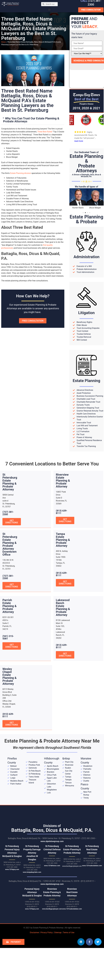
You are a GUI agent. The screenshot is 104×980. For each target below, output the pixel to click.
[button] (49, 9)
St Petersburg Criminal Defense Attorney (52, 849)
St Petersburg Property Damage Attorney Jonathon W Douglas (32, 853)
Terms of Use (69, 932)
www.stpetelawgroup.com (52, 841)
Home (3, 42)
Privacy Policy (47, 932)
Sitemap (58, 932)
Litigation (86, 313)
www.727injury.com (12, 869)
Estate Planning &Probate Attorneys (86, 163)
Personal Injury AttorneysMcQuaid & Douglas (32, 892)
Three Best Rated (45, 132)
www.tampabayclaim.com (32, 872)
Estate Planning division (21, 173)
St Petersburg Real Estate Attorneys (92, 849)
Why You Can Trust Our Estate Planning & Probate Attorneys (31, 120)
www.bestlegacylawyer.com (72, 866)
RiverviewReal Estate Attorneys (72, 892)
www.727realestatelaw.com (92, 865)
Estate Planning (86, 381)
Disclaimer (34, 932)
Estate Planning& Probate (86, 219)
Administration (87, 257)
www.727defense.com (52, 865)
